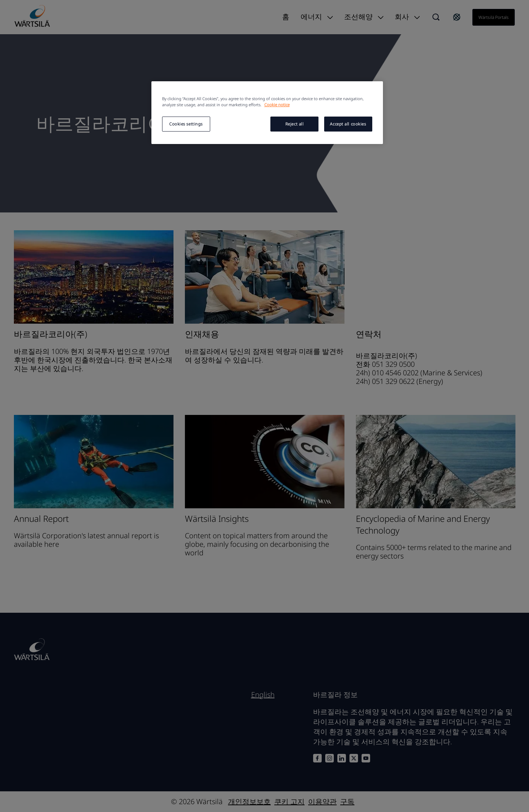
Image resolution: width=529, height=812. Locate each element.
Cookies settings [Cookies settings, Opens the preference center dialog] (186, 124)
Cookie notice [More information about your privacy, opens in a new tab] (277, 105)
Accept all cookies (348, 124)
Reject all (295, 124)
